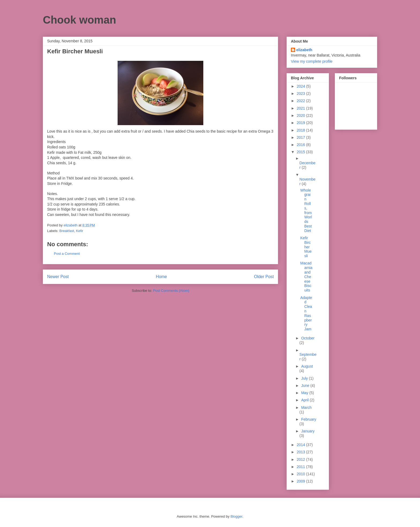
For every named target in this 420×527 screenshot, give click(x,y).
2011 (301, 467)
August (307, 366)
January (308, 431)
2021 (301, 108)
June (306, 386)
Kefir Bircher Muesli (306, 247)
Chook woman (79, 20)
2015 (301, 152)
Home (162, 277)
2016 (301, 145)
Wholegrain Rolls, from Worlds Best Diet (306, 210)
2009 (301, 481)
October (308, 338)
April (305, 400)
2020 (301, 115)
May (305, 393)
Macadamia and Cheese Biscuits (306, 277)
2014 (301, 445)
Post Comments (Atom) (171, 291)
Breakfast (67, 231)
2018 (301, 130)
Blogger (236, 516)
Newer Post (58, 277)
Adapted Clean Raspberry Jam (306, 313)
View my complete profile (312, 61)
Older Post (264, 277)
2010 (301, 474)
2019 (301, 123)
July (305, 378)
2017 (301, 137)
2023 (301, 94)
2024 (301, 86)
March (306, 408)
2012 (301, 459)
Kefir (80, 231)
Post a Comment (67, 254)
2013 (301, 452)
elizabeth (304, 50)
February (309, 419)
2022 (301, 101)
